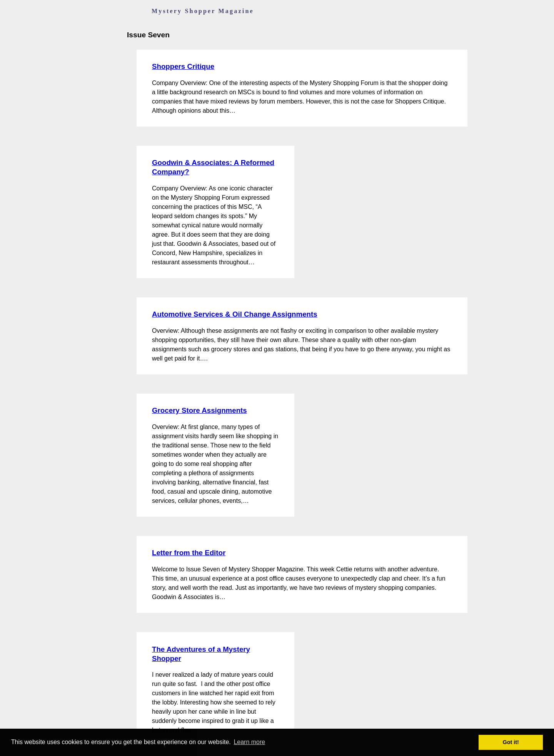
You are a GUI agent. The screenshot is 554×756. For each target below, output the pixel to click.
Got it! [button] (511, 742)
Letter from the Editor (189, 553)
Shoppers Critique (183, 66)
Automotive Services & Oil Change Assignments (235, 314)
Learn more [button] (249, 742)
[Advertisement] (362, 184)
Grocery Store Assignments (199, 410)
